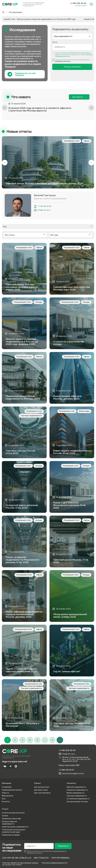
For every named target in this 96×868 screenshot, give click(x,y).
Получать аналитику (72, 67)
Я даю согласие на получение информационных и (71, 60)
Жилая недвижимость (76, 792)
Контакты (6, 801)
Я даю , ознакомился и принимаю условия (72, 55)
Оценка (5, 815)
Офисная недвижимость (76, 787)
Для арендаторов (42, 787)
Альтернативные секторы (77, 801)
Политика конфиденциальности (55, 862)
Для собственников (42, 792)
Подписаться (63, 846)
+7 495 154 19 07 (66, 770)
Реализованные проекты (12, 790)
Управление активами (11, 834)
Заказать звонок (81, 6)
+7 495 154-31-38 (44, 206)
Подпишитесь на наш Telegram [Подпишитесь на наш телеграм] (22, 74)
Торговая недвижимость (77, 795)
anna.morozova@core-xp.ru (73, 773)
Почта (55, 42)
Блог (4, 798)
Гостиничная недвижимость (78, 798)
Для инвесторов (41, 790)
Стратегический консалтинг (13, 812)
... (45, 740)
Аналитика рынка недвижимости (15, 826)
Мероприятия (7, 795)
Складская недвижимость (77, 790)
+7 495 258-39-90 (78, 3)
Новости (5, 792)
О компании (7, 787)
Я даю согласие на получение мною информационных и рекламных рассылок (45, 852)
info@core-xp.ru (44, 210)
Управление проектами (11, 818)
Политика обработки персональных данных (20, 862)
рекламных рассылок (63, 61)
